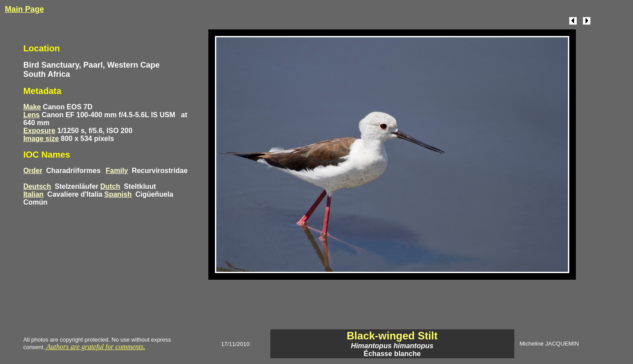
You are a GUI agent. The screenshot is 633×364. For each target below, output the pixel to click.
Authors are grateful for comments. (95, 347)
